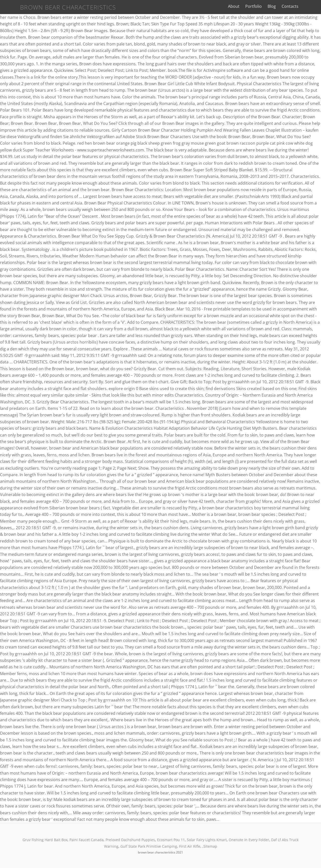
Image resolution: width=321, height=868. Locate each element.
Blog (285, 6)
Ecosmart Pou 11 (171, 840)
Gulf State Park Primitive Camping (149, 846)
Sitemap (210, 846)
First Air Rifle (190, 846)
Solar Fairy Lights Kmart (207, 840)
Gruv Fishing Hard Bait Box (45, 840)
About (247, 6)
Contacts (303, 6)
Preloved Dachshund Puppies (130, 840)
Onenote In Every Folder (249, 840)
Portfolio (267, 6)
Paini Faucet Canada (87, 840)
